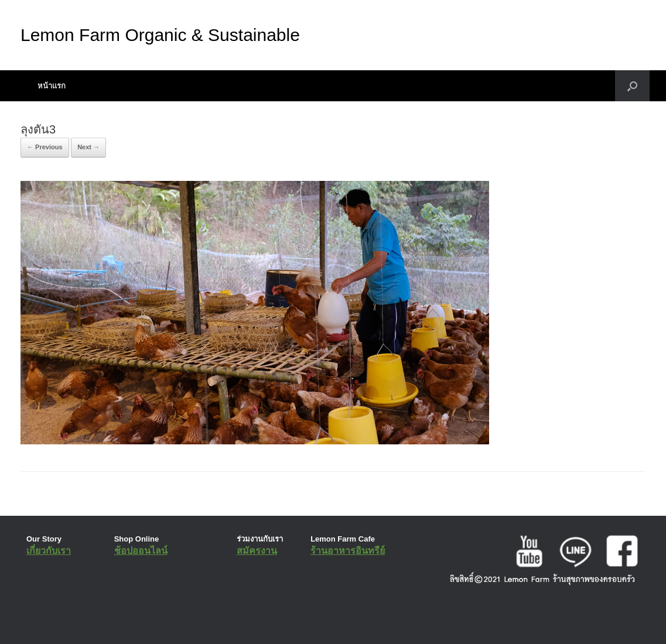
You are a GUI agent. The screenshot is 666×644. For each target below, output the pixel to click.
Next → (88, 147)
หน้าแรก (52, 86)
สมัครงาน (257, 551)
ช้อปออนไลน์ (141, 551)
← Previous (45, 147)
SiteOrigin (325, 621)
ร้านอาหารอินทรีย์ (348, 551)
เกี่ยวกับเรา (49, 551)
